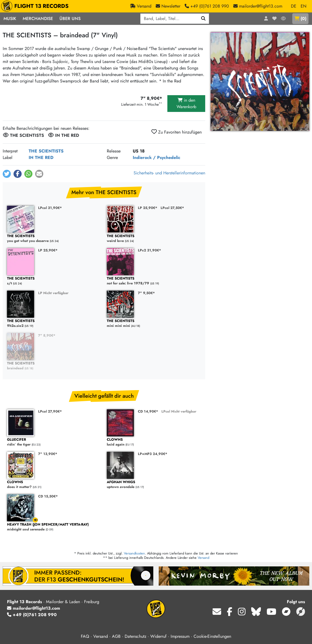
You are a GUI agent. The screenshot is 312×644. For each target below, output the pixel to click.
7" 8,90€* (47, 335)
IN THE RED (41, 157)
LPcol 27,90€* (50, 411)
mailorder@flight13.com (34, 608)
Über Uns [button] (70, 19)
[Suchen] (203, 19)
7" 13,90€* (48, 454)
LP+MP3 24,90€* (153, 454)
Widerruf (158, 636)
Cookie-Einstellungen (212, 636)
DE (294, 6)
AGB (116, 636)
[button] (7, 174)
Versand (203, 558)
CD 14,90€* (148, 411)
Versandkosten (134, 553)
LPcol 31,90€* (50, 208)
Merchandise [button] (38, 19)
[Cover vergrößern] (260, 82)
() (300, 19)
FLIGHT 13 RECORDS (36, 6)
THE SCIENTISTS (46, 151)
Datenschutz (135, 636)
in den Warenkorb (186, 103)
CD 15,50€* (48, 496)
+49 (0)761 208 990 (32, 615)
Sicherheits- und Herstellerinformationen (169, 173)
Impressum (180, 636)
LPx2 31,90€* (150, 250)
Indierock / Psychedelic (157, 157)
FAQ (85, 636)
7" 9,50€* (146, 293)
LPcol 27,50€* (172, 208)
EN (303, 6)
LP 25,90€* (148, 208)
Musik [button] (10, 19)
